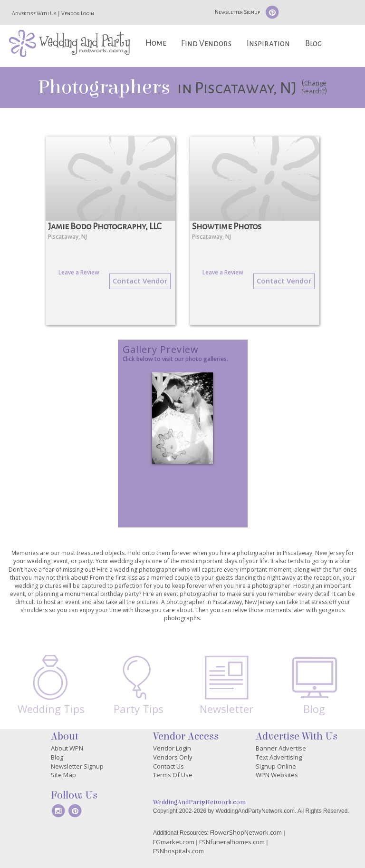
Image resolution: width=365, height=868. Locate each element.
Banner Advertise (281, 748)
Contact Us (168, 766)
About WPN (67, 748)
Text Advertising (279, 757)
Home (156, 43)
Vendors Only (173, 757)
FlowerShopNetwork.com (246, 832)
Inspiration (268, 44)
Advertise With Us (34, 13)
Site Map (63, 775)
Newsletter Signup (237, 12)
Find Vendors (206, 44)
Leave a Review (79, 272)
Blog (313, 44)
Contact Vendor (140, 281)
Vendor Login (78, 13)
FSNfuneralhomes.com (232, 842)
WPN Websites (277, 775)
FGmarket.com (174, 842)
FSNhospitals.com (178, 851)
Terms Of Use (173, 775)
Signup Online (276, 766)
